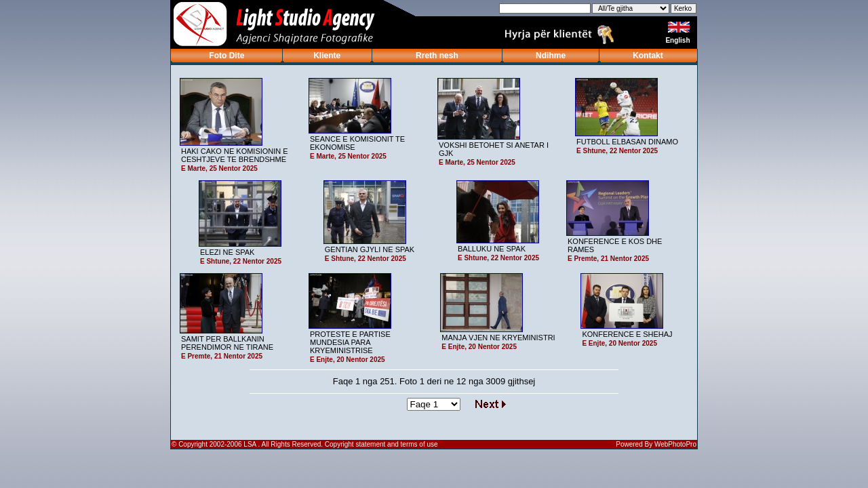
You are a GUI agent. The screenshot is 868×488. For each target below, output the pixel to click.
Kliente (327, 56)
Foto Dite (226, 56)
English (678, 40)
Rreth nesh (437, 56)
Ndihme (551, 56)
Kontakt (648, 56)
